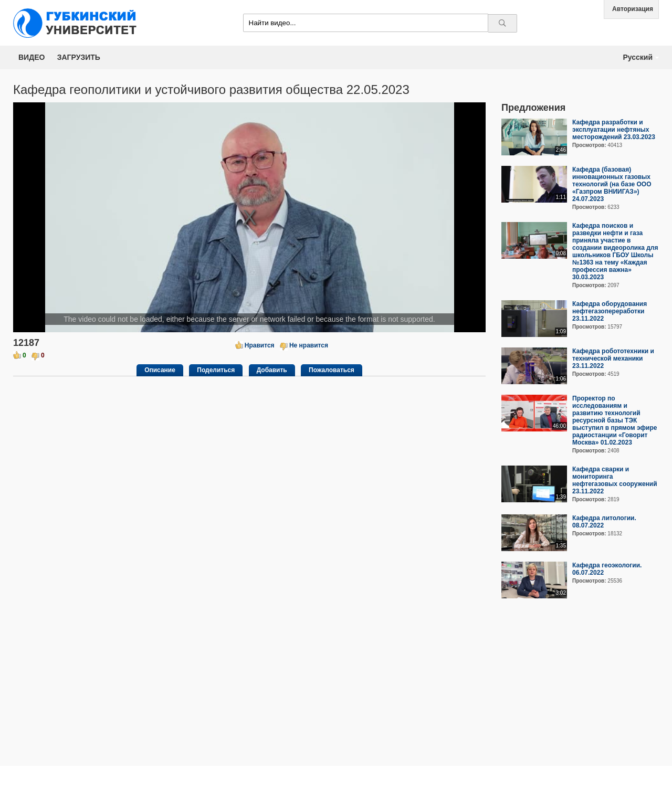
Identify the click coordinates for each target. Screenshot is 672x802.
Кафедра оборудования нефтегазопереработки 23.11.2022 (610, 311)
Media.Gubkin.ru (79, 23)
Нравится (260, 345)
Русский (638, 57)
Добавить (272, 370)
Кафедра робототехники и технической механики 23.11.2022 (613, 358)
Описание (160, 370)
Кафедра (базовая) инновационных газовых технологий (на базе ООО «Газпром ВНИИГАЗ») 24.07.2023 (612, 184)
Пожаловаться (332, 370)
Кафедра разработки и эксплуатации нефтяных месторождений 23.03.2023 (614, 130)
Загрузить (79, 57)
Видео (31, 57)
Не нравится (309, 345)
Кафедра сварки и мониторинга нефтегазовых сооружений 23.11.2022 (615, 480)
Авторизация (633, 9)
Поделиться (216, 370)
